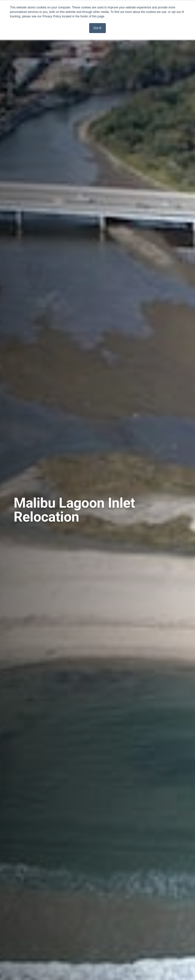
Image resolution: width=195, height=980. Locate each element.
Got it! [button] (97, 28)
